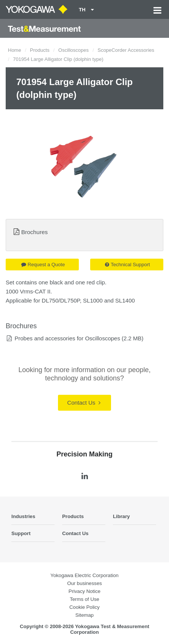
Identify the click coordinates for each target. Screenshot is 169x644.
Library (121, 516)
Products (40, 50)
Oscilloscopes (74, 50)
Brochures (34, 232)
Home (15, 50)
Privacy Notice (84, 591)
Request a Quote (43, 265)
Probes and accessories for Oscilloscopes (67, 338)
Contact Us (84, 403)
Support (21, 533)
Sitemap (84, 615)
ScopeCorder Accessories (126, 50)
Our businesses (84, 583)
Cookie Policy (84, 607)
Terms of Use (84, 599)
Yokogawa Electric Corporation (84, 575)
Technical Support (127, 265)
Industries (23, 516)
